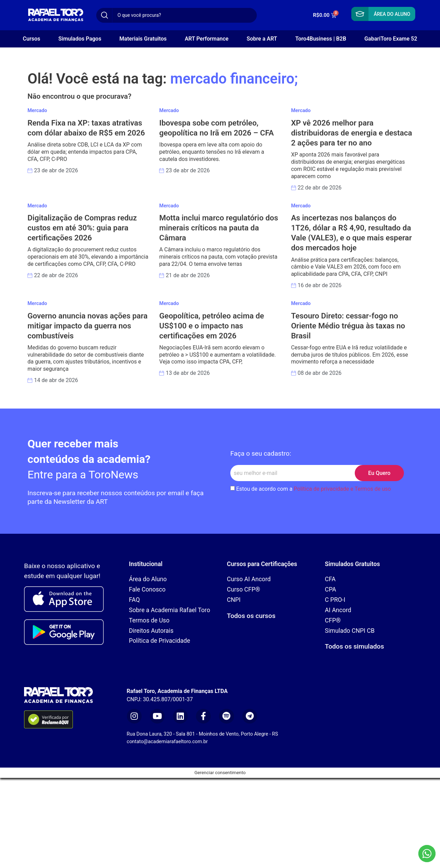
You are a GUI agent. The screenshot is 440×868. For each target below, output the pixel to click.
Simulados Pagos (80, 39)
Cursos (31, 39)
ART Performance (206, 39)
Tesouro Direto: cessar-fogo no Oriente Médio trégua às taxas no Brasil (348, 326)
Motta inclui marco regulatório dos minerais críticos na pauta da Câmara (219, 228)
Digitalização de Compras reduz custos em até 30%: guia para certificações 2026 (82, 228)
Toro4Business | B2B (321, 39)
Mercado (37, 111)
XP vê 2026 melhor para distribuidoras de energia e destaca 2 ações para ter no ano (352, 133)
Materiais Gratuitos (143, 39)
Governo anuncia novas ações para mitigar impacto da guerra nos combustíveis (87, 326)
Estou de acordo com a (313, 489)
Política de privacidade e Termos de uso (343, 489)
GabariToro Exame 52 (391, 39)
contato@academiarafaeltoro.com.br (167, 742)
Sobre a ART (262, 39)
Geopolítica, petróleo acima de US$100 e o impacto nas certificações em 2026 (212, 326)
